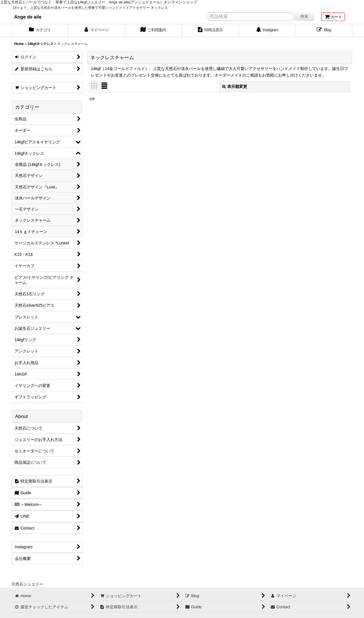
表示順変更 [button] (235, 86)
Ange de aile (28, 17)
